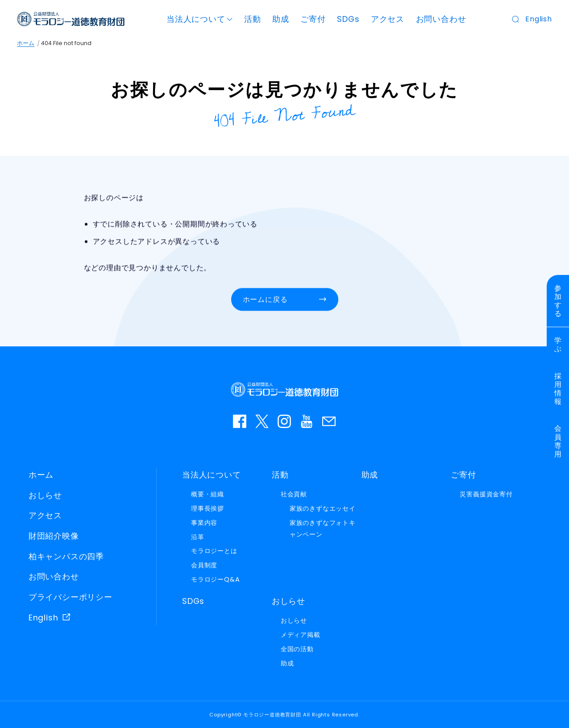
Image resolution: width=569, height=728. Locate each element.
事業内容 (204, 523)
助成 (281, 19)
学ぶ (558, 345)
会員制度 (204, 565)
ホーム (26, 43)
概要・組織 (208, 494)
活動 (253, 19)
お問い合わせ (441, 19)
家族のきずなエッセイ (323, 508)
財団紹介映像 (54, 536)
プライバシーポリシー (71, 597)
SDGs (348, 19)
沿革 (198, 537)
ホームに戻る (265, 300)
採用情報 (558, 389)
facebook (240, 421)
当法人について (196, 19)
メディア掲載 (301, 635)
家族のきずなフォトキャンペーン (323, 528)
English (539, 19)
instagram (285, 421)
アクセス (388, 19)
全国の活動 (297, 649)
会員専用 (558, 441)
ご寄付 (313, 19)
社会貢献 (294, 494)
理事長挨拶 (208, 508)
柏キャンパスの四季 (66, 557)
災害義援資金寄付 (486, 494)
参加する (558, 301)
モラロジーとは (214, 551)
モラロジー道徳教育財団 (71, 19)
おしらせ (45, 495)
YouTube (307, 421)
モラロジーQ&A (215, 579)
